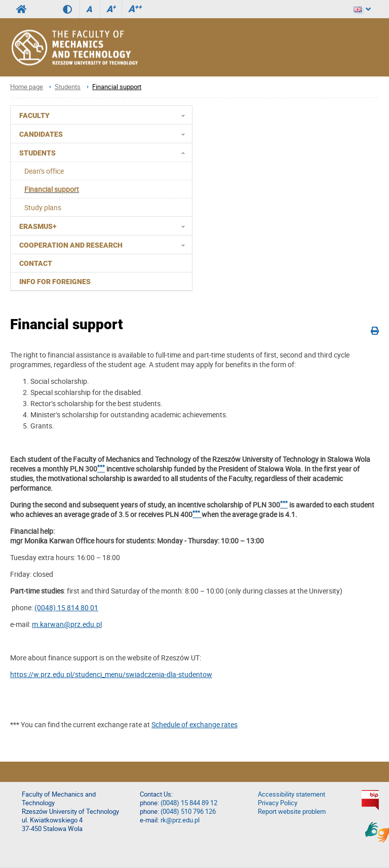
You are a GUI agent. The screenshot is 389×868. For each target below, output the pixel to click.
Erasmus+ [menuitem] (105, 226)
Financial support (117, 87)
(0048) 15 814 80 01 (66, 607)
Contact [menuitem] (36, 263)
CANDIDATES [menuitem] (105, 134)
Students (68, 87)
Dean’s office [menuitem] (44, 171)
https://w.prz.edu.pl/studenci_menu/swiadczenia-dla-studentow (111, 674)
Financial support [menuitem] (52, 189)
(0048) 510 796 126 (188, 812)
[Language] (362, 9)
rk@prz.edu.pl (180, 820)
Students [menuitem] (105, 152)
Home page (27, 87)
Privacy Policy (278, 803)
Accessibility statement (291, 794)
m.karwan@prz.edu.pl (67, 624)
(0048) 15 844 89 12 (189, 803)
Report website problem (292, 812)
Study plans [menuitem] (43, 207)
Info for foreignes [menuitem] (55, 282)
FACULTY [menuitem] (105, 115)
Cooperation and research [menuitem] (105, 245)
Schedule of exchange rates (194, 724)
